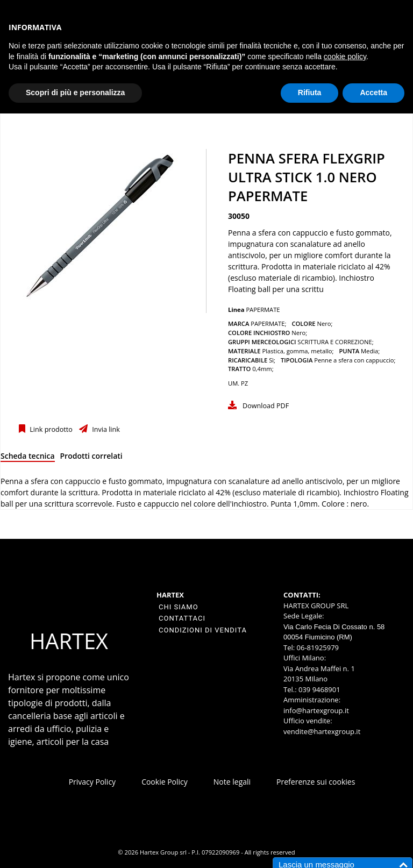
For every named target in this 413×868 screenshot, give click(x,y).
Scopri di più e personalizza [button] (75, 93)
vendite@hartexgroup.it (322, 731)
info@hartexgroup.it (316, 710)
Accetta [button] (373, 93)
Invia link (105, 429)
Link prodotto (50, 429)
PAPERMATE (263, 310)
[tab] (28, 458)
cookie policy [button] (345, 56)
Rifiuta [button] (310, 93)
